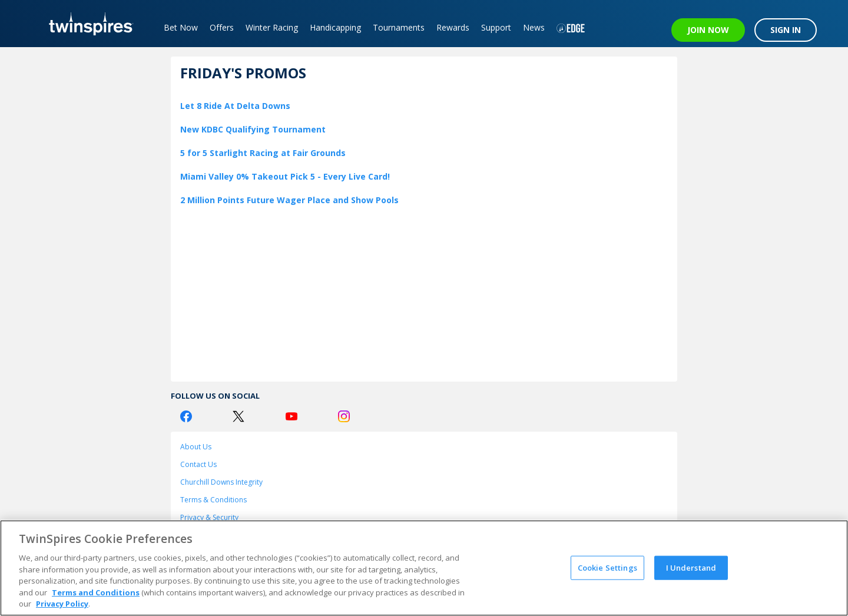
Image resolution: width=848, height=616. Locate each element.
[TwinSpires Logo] (87, 24)
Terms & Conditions (213, 500)
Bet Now (181, 27)
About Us (196, 447)
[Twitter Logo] (238, 416)
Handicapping (335, 27)
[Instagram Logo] (344, 416)
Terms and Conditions (96, 592)
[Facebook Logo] (186, 416)
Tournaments (399, 27)
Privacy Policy (62, 604)
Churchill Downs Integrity (221, 482)
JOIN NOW (708, 30)
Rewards (453, 27)
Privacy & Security (209, 517)
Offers (222, 27)
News (534, 27)
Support (496, 27)
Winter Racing (272, 27)
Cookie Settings (607, 567)
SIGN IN (786, 30)
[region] (424, 568)
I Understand (691, 567)
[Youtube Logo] (291, 416)
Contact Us (198, 464)
